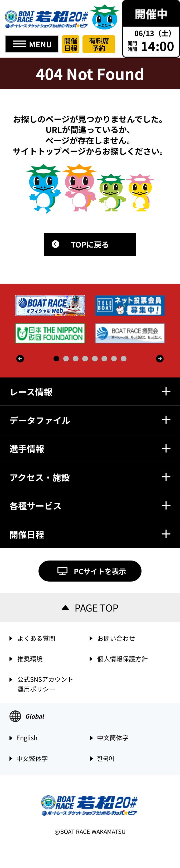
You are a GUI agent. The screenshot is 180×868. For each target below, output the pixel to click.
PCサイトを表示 (100, 571)
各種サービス (90, 505)
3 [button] (76, 359)
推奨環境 (30, 659)
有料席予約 (99, 44)
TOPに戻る (90, 244)
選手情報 (90, 448)
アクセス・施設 (90, 477)
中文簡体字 (113, 738)
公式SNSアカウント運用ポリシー (45, 683)
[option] (91, 319)
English (27, 738)
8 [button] (124, 359)
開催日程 (71, 44)
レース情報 (90, 392)
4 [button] (85, 359)
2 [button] (66, 359)
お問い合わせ (116, 638)
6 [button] (104, 359)
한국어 (106, 759)
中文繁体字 (32, 759)
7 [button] (114, 359)
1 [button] (56, 359)
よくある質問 (36, 638)
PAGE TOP (97, 607)
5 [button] (95, 359)
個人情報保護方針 (123, 659)
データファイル (90, 420)
